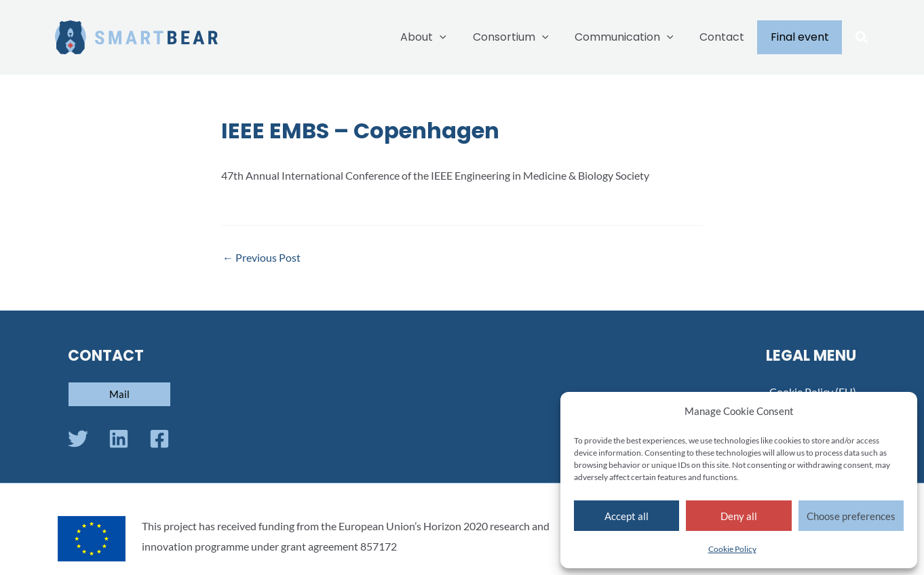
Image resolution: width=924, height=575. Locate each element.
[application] (460, 37)
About (444, 37)
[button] (862, 39)
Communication (635, 37)
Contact (729, 37)
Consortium (526, 37)
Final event (802, 37)
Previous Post (262, 258)
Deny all (739, 516)
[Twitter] (78, 439)
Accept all (627, 516)
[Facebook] (159, 439)
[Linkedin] (119, 439)
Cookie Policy (732, 549)
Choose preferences (851, 516)
